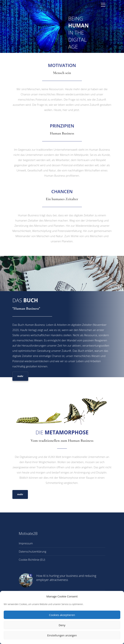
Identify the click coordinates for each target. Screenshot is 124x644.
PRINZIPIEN (62, 126)
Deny (62, 625)
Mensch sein (62, 73)
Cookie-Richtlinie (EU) (32, 560)
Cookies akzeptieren (62, 615)
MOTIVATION (62, 65)
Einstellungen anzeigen (62, 635)
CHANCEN (62, 191)
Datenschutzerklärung (33, 551)
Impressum (26, 543)
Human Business (62, 133)
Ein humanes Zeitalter (62, 199)
